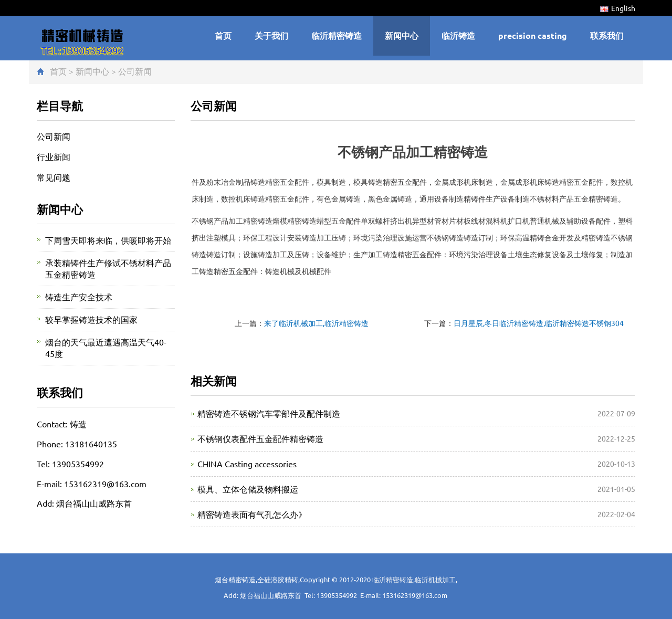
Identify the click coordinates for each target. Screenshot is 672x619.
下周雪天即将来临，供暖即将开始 (108, 240)
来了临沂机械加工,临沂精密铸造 (316, 323)
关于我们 (271, 35)
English (618, 8)
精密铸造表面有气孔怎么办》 (252, 514)
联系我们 (607, 35)
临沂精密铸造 (337, 35)
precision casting (533, 35)
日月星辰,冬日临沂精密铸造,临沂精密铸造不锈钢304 (539, 323)
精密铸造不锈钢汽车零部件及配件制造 (269, 413)
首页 (223, 35)
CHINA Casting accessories (247, 464)
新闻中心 (402, 35)
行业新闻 (54, 156)
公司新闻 (135, 71)
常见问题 (54, 177)
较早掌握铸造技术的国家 (91, 319)
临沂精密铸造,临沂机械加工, (415, 579)
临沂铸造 (458, 35)
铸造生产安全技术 (79, 297)
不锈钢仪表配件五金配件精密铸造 (260, 438)
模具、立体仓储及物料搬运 (248, 489)
